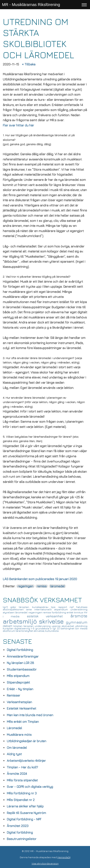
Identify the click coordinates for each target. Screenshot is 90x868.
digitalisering (22, 628)
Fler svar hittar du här (18, 125)
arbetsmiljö (21, 621)
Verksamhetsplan (19, 702)
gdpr (15, 607)
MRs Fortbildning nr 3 (22, 793)
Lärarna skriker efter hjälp (25, 806)
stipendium (62, 609)
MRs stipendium (18, 676)
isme (30, 609)
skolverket (68, 626)
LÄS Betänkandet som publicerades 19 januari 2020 (40, 579)
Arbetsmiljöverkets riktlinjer (26, 761)
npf (73, 607)
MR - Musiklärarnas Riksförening (31, 5)
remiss (42, 586)
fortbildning (59, 612)
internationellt (44, 609)
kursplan (8, 628)
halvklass (82, 607)
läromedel (57, 586)
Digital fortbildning (20, 832)
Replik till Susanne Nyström (26, 813)
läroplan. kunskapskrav (35, 607)
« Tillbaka (29, 64)
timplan (18, 626)
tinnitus (79, 612)
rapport (64, 607)
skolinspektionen (14, 609)
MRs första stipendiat (22, 780)
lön (77, 628)
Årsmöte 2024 (17, 774)
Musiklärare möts (19, 735)
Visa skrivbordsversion (45, 863)
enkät (70, 612)
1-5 (33, 628)
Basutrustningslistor (22, 839)
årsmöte (79, 616)
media (84, 628)
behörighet (68, 628)
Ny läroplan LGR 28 (20, 663)
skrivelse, (39, 631)
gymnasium (77, 622)
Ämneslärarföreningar (23, 656)
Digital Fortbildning (20, 650)
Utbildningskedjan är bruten (26, 741)
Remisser (13, 695)
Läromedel (14, 728)
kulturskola (52, 631)
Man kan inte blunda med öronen (30, 715)
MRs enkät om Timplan (23, 722)
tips (54, 607)
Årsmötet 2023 (18, 826)
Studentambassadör (22, 669)
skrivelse (52, 621)
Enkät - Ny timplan (20, 689)
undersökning (79, 609)
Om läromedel (17, 748)
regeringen (25, 586)
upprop (57, 626)
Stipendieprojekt (18, 682)
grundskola (43, 628)
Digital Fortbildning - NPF (24, 819)
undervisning (43, 626)
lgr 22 (57, 628)
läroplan (29, 626)
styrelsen (9, 612)
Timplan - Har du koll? (22, 767)
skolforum (9, 631)
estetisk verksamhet (49, 616)
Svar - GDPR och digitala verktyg (30, 787)
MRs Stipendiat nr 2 (21, 800)
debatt (8, 626)
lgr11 (7, 607)
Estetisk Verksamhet (21, 708)
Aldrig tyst (14, 754)
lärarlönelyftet (25, 631)
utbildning (81, 626)
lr (51, 628)
